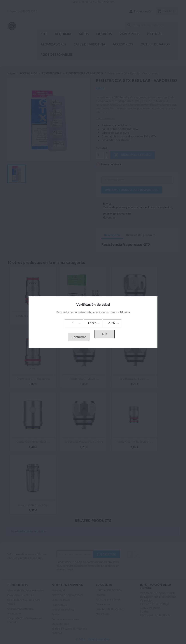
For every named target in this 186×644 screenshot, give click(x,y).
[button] (74, 323)
